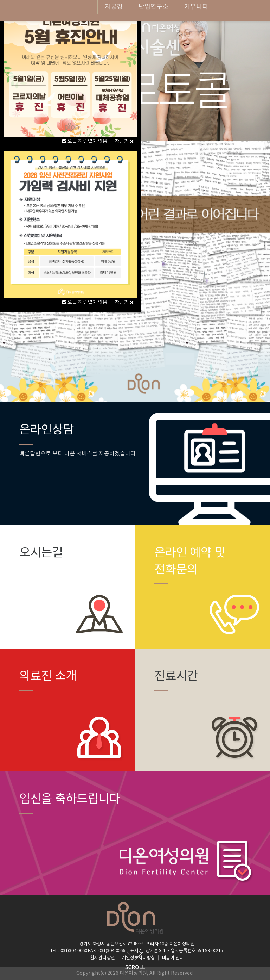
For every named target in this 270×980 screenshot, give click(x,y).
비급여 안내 (173, 958)
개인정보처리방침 (138, 958)
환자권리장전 (102, 958)
